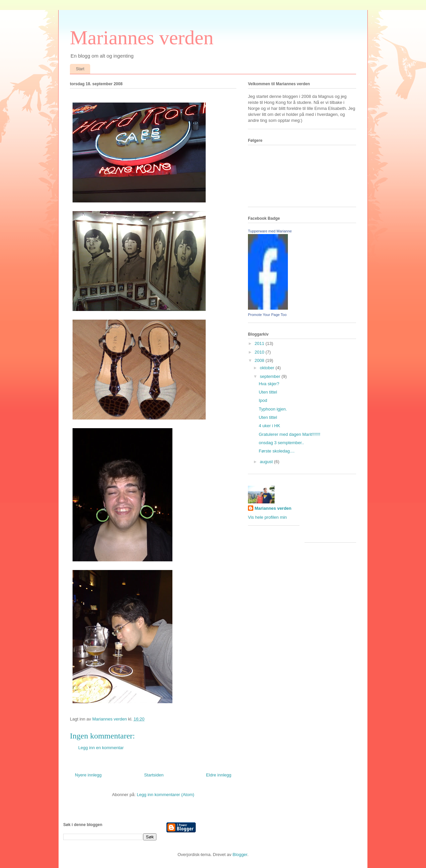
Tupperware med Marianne (270, 231)
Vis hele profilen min (267, 517)
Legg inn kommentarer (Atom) (166, 795)
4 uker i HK (269, 426)
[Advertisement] (334, 511)
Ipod (263, 400)
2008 (260, 360)
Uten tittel (268, 392)
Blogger (240, 855)
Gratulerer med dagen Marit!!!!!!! (289, 434)
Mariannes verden (142, 38)
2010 (260, 352)
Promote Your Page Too (267, 315)
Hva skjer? (269, 384)
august (267, 462)
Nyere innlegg (88, 775)
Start (80, 69)
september (271, 376)
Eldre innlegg (219, 775)
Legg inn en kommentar (101, 748)
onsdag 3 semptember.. (281, 443)
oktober (268, 368)
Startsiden (154, 775)
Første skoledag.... (277, 451)
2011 (260, 343)
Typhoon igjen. (273, 409)
